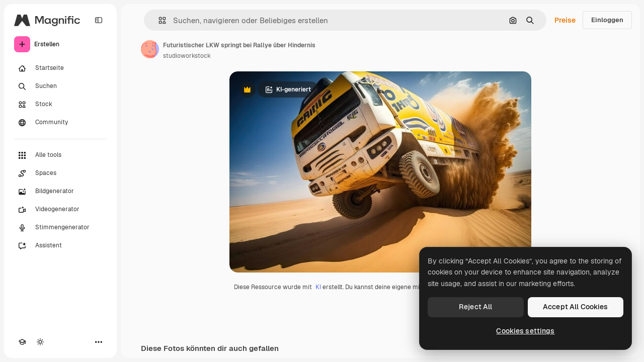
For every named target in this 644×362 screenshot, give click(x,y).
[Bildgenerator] (60, 192)
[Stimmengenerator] (60, 228)
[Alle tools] (60, 155)
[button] (158, 20)
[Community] (60, 123)
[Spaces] (60, 173)
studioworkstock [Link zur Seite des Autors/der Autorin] (187, 56)
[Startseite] (60, 68)
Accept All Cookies (576, 307)
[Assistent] (60, 246)
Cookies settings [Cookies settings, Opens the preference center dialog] (525, 331)
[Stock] (60, 105)
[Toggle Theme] (40, 342)
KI (318, 287)
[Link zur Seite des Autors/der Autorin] (150, 49)
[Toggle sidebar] (99, 20)
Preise (565, 20)
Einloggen (607, 20)
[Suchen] (60, 86)
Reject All (475, 307)
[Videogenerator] (60, 210)
